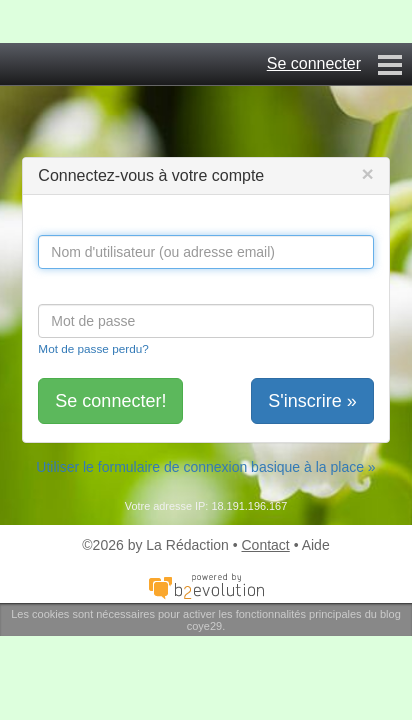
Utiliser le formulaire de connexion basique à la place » (205, 467)
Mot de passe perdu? (93, 348)
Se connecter (314, 63)
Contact (266, 545)
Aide (316, 545)
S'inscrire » (312, 401)
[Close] (367, 173)
